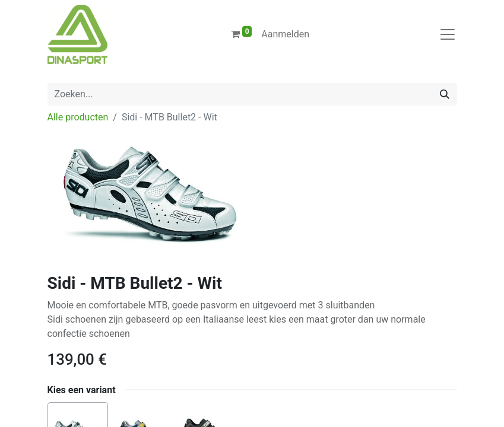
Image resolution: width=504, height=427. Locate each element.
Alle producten (78, 117)
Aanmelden (285, 34)
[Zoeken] (445, 94)
